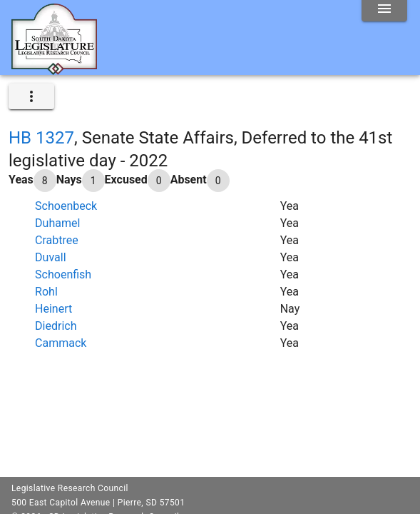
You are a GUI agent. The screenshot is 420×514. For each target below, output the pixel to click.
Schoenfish (63, 274)
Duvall (50, 257)
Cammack (61, 343)
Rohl (46, 292)
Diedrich (56, 326)
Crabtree (57, 240)
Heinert (53, 309)
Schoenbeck (66, 206)
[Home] (54, 69)
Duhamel (57, 223)
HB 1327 (41, 138)
